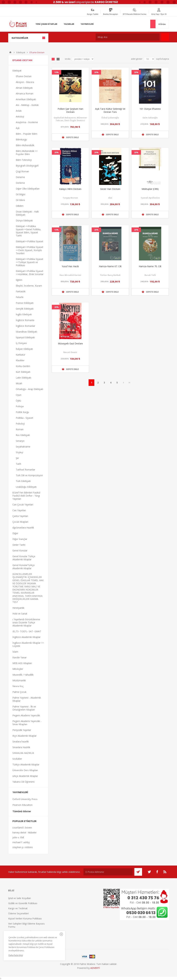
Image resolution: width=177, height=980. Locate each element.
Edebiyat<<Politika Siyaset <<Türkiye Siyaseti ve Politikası (30, 262)
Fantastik (21, 291)
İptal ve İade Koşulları (20, 898)
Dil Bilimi (20, 200)
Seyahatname (23, 447)
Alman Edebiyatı (24, 88)
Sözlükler (17, 759)
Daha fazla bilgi (16, 955)
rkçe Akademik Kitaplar (25, 736)
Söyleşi (19, 452)
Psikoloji (20, 424)
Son (129, 383)
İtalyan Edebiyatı (24, 349)
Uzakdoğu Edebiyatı (26, 487)
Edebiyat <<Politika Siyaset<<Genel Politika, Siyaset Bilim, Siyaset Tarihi (28, 231)
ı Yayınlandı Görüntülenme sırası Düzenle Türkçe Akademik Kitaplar (26, 622)
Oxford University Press (25, 799)
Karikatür (21, 355)
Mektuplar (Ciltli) (150, 189)
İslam (15, 652)
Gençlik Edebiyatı (25, 309)
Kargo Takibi (93, 14)
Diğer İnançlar (20, 539)
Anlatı (19, 111)
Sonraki (123, 383)
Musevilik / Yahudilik (23, 675)
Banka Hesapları (111, 14)
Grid (53, 59)
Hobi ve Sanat (20, 614)
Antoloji (20, 117)
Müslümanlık (19, 680)
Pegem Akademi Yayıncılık (26, 715)
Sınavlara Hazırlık (21, 747)
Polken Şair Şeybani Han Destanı (70, 110)
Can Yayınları (19, 510)
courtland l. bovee (22, 828)
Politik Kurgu (22, 412)
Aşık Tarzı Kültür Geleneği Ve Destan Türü (110, 110)
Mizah (19, 383)
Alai (110, 198)
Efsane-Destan (24, 76)
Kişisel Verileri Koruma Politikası (25, 919)
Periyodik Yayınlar (22, 730)
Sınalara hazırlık (21, 741)
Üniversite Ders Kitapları (25, 770)
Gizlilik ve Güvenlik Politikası (23, 903)
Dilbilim (20, 206)
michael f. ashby (21, 842)
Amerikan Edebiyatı (26, 99)
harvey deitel (19, 832)
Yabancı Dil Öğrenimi (23, 782)
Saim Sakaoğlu (150, 118)
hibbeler (32, 832)
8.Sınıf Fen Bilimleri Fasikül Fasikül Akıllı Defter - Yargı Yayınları (26, 496)
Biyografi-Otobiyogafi (27, 166)
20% (96, 72)
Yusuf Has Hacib (70, 266)
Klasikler (20, 360)
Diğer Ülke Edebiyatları (28, 189)
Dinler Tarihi (19, 545)
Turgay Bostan (70, 198)
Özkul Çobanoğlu (110, 118)
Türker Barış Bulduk (110, 275)
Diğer (15, 533)
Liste (58, 59)
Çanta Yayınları (20, 516)
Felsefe (20, 297)
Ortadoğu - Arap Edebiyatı (29, 389)
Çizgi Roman (22, 171)
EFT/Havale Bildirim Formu (135, 14)
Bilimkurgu (21, 139)
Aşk (18, 128)
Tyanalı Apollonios (150, 198)
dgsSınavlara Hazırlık (23, 528)
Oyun (19, 395)
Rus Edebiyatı (23, 435)
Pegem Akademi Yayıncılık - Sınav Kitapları (27, 723)
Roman (20, 429)
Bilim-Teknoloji (24, 160)
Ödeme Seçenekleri (18, 913)
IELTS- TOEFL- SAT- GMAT (27, 631)
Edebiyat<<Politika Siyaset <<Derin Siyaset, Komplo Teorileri (30, 250)
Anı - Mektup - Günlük (27, 105)
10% (57, 72)
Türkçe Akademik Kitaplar (26, 764)
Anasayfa (10, 52)
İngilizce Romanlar (25, 326)
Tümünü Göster (22, 811)
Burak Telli (150, 275)
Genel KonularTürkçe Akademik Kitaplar (24, 567)
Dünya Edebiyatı (24, 220)
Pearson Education (22, 805)
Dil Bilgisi (21, 194)
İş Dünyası (21, 343)
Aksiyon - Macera (25, 82)
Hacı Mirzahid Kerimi (70, 275)
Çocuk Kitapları (20, 522)
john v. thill (18, 837)
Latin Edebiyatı (23, 378)
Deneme (20, 177)
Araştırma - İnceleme (27, 122)
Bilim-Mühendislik (25, 145)
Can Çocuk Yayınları (23, 505)
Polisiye (20, 406)
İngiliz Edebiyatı (24, 314)
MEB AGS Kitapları (22, 663)
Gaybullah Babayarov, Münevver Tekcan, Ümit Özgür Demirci (70, 119)
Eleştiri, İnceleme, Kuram (29, 286)
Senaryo (20, 441)
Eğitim (19, 280)
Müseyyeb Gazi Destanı (70, 343)
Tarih (18, 464)
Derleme (20, 183)
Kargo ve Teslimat (18, 908)
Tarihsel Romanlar (25, 470)
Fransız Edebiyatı (25, 303)
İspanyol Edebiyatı (25, 337)
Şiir (17, 458)
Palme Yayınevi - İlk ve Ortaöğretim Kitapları (24, 708)
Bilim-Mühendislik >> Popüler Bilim (27, 153)
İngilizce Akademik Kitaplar (26, 637)
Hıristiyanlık (18, 608)
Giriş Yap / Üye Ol (159, 14)
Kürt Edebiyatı (23, 372)
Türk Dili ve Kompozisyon (29, 475)
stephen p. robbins (23, 847)
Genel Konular (20, 551)
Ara (165, 37)
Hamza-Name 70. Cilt (150, 266)
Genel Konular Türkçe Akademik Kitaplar (24, 558)
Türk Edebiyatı (23, 481)
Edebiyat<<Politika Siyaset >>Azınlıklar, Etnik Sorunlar (30, 273)
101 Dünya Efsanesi (150, 109)
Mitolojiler (18, 669)
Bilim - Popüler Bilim (26, 134)
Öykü (18, 401)
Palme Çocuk (19, 692)
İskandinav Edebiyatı (26, 332)
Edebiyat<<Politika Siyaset (30, 241)
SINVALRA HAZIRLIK (23, 753)
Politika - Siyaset (24, 418)
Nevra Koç (18, 686)
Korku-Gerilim (23, 366)
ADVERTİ (95, 968)
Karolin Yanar (20, 657)
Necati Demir (70, 352)
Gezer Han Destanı (110, 189)
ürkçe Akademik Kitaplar (25, 776)
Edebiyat (21, 52)
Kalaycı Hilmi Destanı (70, 189)
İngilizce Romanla (25, 320)
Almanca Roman (25, 94)
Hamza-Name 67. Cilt (110, 266)
